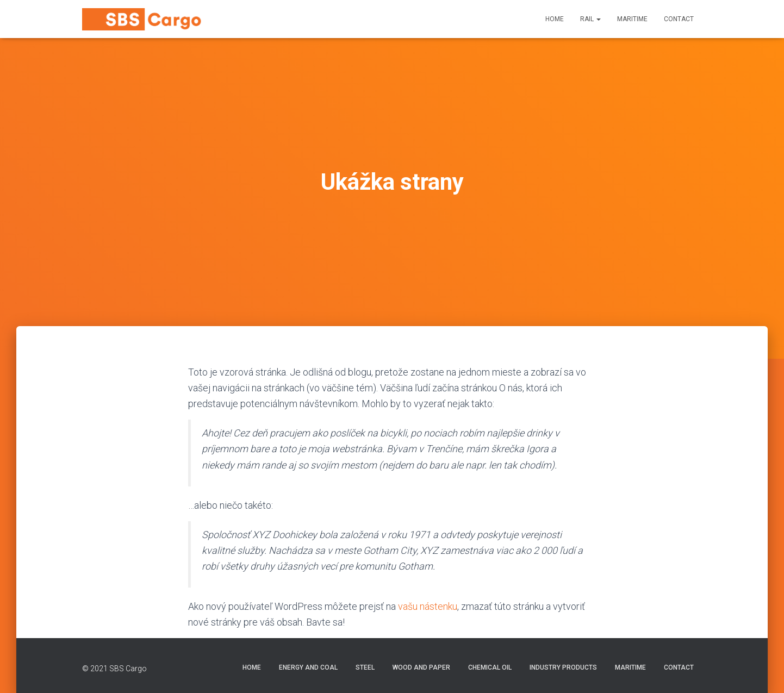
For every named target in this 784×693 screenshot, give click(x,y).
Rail (590, 19)
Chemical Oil (490, 667)
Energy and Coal (308, 667)
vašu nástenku (428, 606)
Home (555, 19)
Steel (365, 667)
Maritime (632, 19)
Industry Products (563, 667)
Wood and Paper (421, 667)
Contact (679, 19)
